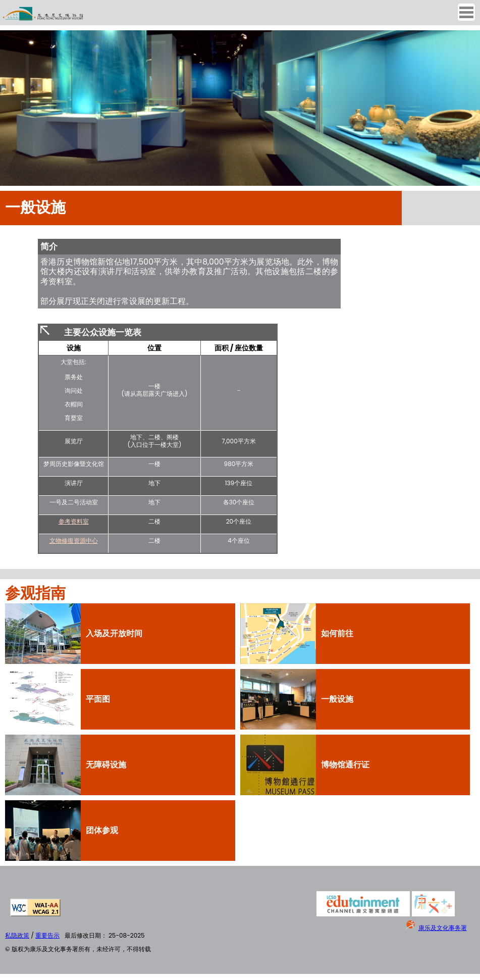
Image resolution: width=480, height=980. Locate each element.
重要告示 (47, 935)
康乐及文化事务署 (443, 928)
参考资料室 (74, 521)
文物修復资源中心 (74, 540)
